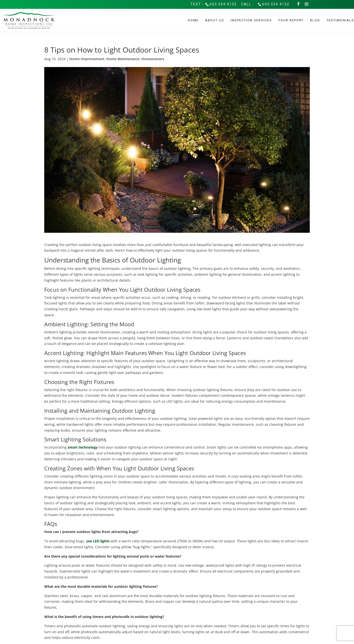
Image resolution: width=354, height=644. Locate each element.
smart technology (82, 447)
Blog (315, 20)
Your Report (291, 20)
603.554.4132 (223, 4)
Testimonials (340, 20)
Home (193, 20)
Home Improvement (87, 59)
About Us (215, 20)
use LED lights (98, 541)
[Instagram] (307, 4)
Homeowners (153, 59)
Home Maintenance (123, 59)
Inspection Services (251, 20)
